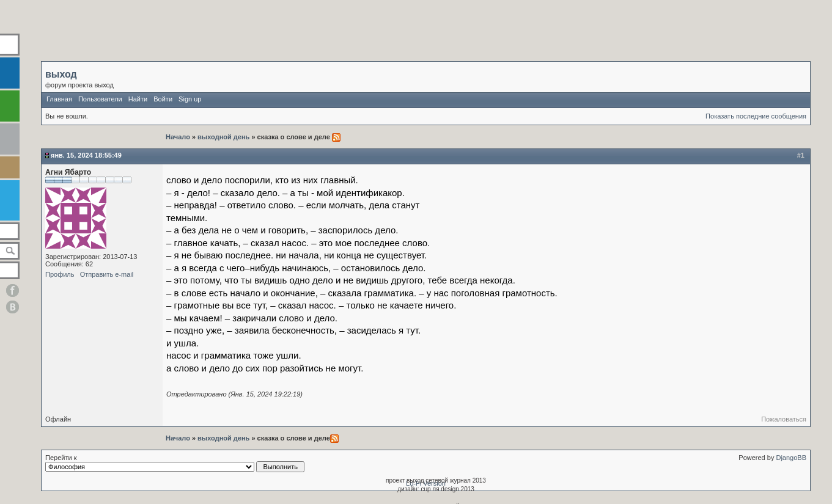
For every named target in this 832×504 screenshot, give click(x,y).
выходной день (223, 137)
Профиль (60, 274)
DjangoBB (791, 458)
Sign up (190, 99)
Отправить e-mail (107, 274)
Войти (163, 99)
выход (61, 74)
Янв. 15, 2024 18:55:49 (86, 155)
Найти (138, 99)
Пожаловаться (784, 419)
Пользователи (100, 99)
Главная (59, 99)
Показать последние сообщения (756, 116)
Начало (179, 137)
